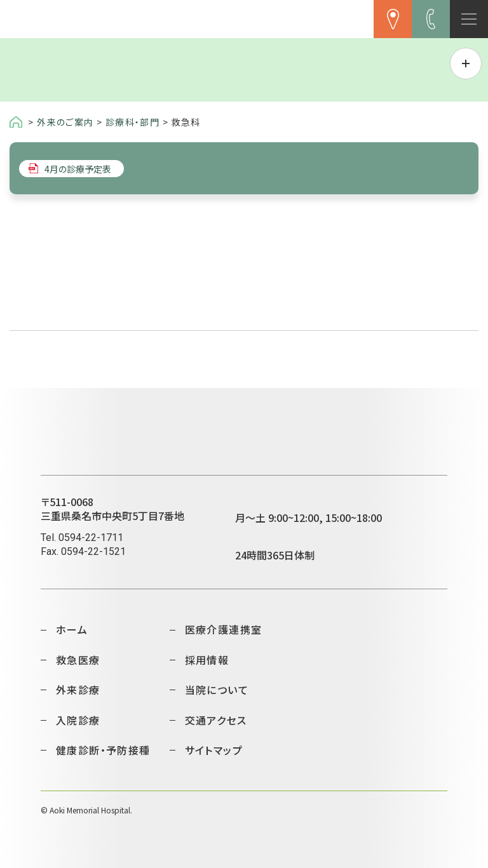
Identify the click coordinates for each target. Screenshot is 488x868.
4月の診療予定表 (78, 168)
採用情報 (207, 660)
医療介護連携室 (224, 629)
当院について (217, 690)
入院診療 (78, 720)
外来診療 (78, 690)
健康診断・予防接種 (103, 750)
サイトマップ (214, 750)
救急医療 (78, 660)
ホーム (72, 629)
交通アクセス (216, 720)
